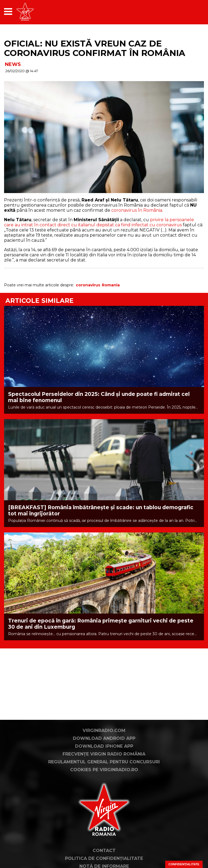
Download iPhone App (104, 746)
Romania (111, 285)
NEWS (13, 64)
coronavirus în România (137, 210)
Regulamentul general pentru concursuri (104, 762)
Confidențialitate (184, 864)
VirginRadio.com (104, 730)
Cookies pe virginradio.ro (104, 770)
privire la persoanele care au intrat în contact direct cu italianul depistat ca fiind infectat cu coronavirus (99, 222)
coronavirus (88, 285)
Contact (104, 851)
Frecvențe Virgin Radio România (104, 754)
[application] (190, 11)
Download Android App (104, 738)
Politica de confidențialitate (104, 858)
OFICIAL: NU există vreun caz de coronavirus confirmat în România (95, 48)
